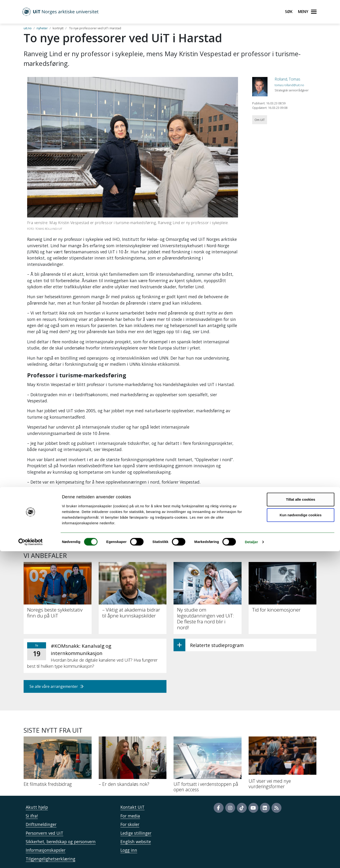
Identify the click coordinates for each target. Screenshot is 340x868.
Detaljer (251, 859)
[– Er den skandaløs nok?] (133, 763)
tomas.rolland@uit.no (289, 85)
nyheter (42, 28)
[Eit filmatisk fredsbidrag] (58, 763)
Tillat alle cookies (301, 816)
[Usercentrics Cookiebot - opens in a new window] (31, 859)
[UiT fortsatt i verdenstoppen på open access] (208, 766)
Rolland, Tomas (287, 79)
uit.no (28, 28)
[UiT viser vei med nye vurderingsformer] (283, 764)
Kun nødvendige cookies (301, 832)
